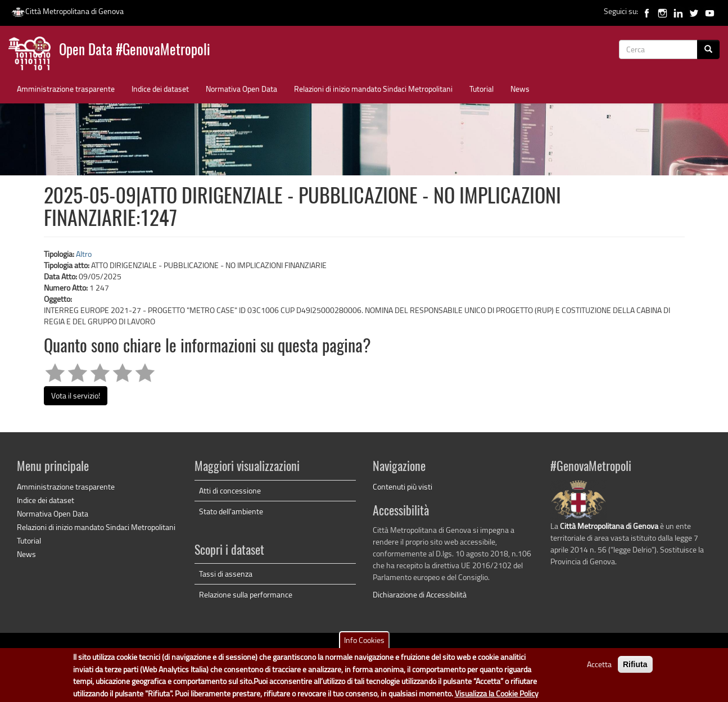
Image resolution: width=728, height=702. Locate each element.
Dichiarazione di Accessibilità (420, 594)
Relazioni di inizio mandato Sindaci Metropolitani (373, 89)
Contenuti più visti (403, 486)
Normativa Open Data (241, 89)
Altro (84, 254)
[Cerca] (708, 49)
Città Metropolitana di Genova (67, 11)
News (520, 89)
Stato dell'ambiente (231, 511)
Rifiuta (635, 668)
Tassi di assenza (226, 574)
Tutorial (481, 89)
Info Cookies (364, 643)
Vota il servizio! (76, 395)
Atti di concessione (230, 490)
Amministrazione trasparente (66, 89)
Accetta (599, 667)
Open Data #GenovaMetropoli (135, 51)
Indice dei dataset (160, 89)
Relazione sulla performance (246, 594)
